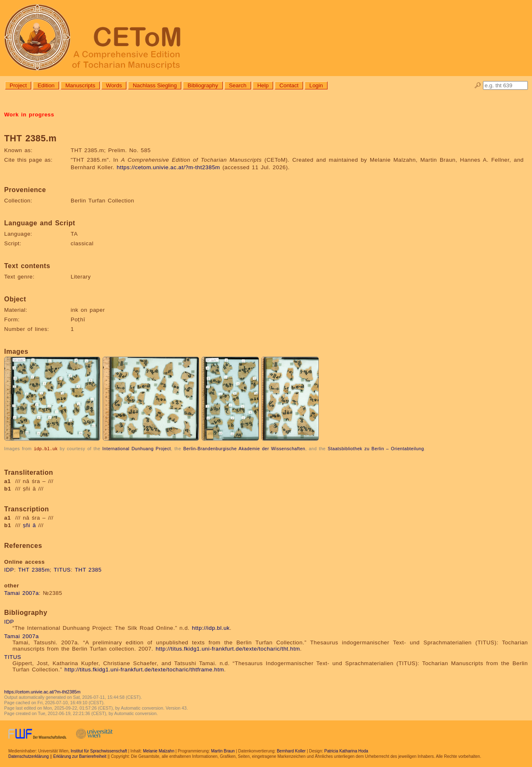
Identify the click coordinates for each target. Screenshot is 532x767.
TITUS (62, 569)
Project (18, 85)
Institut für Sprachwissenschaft (99, 751)
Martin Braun (223, 751)
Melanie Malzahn (159, 751)
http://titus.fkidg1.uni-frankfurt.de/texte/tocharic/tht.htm (228, 648)
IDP (9, 569)
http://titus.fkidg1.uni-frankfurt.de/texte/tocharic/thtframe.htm (144, 669)
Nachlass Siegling (155, 85)
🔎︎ (478, 85)
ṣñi (27, 525)
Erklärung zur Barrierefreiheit (80, 756)
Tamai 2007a (21, 593)
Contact (289, 85)
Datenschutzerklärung (28, 756)
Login (316, 85)
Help (263, 85)
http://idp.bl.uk (211, 628)
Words (114, 85)
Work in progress (29, 115)
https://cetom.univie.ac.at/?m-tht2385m (169, 167)
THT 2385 (88, 569)
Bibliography (203, 85)
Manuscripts (80, 85)
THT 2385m (34, 569)
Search (238, 85)
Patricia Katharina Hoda (346, 751)
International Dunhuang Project (137, 449)
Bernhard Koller (291, 751)
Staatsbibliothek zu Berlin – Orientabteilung (376, 449)
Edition (46, 85)
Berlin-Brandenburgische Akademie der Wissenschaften (244, 449)
